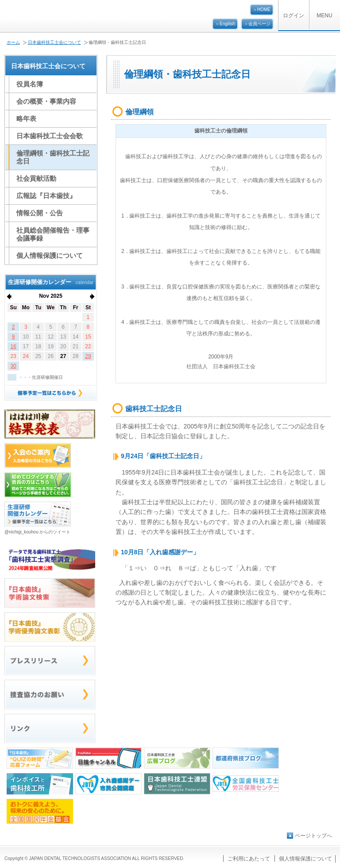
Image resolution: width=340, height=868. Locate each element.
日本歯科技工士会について (54, 42)
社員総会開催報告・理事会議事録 (53, 234)
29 (88, 356)
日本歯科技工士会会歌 (50, 136)
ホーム (13, 42)
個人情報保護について (50, 255)
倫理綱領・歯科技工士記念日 (53, 157)
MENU (324, 16)
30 (13, 366)
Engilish (227, 24)
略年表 (26, 119)
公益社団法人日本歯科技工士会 (52, 16)
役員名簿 (30, 84)
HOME (264, 10)
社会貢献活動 (36, 178)
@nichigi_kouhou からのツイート (37, 532)
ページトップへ (313, 836)
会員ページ (259, 24)
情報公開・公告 (40, 213)
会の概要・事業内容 (46, 101)
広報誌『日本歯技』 (46, 196)
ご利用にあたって (249, 859)
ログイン (294, 16)
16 (13, 346)
